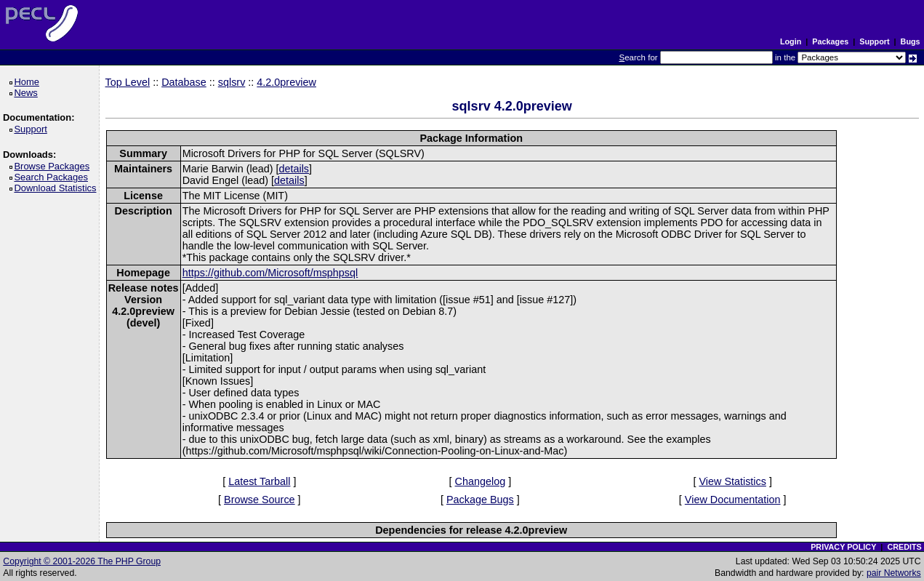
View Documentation (733, 500)
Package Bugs (480, 500)
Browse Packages (54, 166)
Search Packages (53, 177)
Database (184, 82)
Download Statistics (57, 188)
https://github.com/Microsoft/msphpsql (270, 273)
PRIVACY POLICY (843, 547)
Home (29, 82)
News (28, 93)
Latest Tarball (259, 481)
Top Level (128, 82)
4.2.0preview (286, 82)
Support (874, 41)
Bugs (911, 41)
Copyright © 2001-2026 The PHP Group (82, 561)
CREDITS (904, 547)
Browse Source (260, 500)
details (294, 169)
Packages (830, 41)
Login (791, 41)
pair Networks (894, 573)
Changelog (481, 481)
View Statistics (732, 481)
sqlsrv (232, 82)
